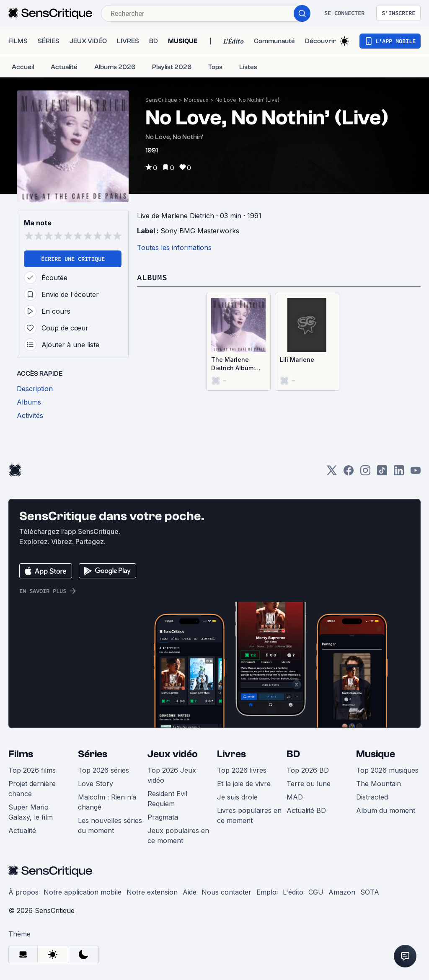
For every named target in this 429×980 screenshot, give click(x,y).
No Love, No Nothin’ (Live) (247, 100)
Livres (231, 754)
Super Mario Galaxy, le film (31, 812)
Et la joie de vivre (244, 784)
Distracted (372, 797)
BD (293, 754)
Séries (93, 754)
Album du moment (386, 810)
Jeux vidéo (173, 754)
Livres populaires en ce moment (249, 815)
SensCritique (161, 100)
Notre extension (152, 892)
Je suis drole (237, 797)
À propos (23, 892)
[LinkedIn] (399, 473)
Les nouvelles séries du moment (110, 825)
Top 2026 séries (103, 770)
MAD (295, 797)
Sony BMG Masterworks (200, 231)
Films (21, 754)
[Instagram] (365, 473)
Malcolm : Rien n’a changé (107, 802)
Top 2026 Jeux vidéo (172, 775)
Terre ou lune (309, 784)
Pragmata (163, 817)
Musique (376, 754)
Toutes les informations (174, 248)
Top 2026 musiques (387, 770)
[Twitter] (332, 473)
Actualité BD (306, 810)
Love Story (96, 784)
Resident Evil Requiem (167, 799)
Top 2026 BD (308, 770)
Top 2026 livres (242, 770)
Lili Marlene (297, 360)
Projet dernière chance (32, 789)
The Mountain (379, 784)
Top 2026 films (32, 770)
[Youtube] (416, 473)
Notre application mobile (83, 892)
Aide (190, 892)
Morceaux (196, 100)
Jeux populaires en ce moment (178, 836)
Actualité (22, 830)
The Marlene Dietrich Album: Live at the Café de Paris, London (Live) (236, 364)
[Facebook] (349, 473)
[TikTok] (382, 473)
